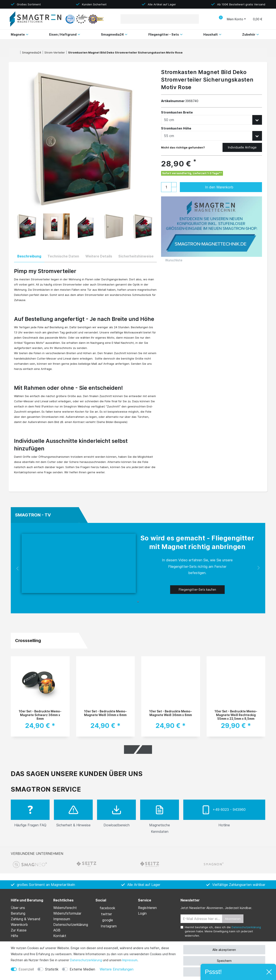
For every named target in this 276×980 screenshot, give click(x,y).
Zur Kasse (19, 930)
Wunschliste (172, 260)
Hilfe (14, 936)
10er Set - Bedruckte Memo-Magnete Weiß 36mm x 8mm (171, 713)
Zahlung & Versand (26, 919)
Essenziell (26, 969)
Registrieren (147, 908)
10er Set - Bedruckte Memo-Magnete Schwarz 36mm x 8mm (40, 715)
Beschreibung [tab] (29, 256)
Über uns (18, 908)
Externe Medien (82, 969)
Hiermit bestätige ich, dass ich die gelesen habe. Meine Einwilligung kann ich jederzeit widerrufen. (223, 931)
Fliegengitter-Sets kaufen (197, 589)
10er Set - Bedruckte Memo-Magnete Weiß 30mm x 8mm (105, 713)
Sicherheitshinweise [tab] (136, 256)
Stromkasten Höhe (176, 128)
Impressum (130, 960)
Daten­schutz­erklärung (86, 960)
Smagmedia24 (32, 52)
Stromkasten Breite (177, 112)
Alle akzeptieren (224, 950)
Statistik (52, 969)
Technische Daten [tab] (63, 256)
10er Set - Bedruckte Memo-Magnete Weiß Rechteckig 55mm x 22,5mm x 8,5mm (236, 715)
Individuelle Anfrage (242, 147)
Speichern (224, 961)
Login (142, 913)
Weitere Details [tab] (99, 256)
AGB (57, 930)
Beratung (18, 913)
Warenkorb (19, 925)
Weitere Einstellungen (117, 969)
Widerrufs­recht (65, 908)
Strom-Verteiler (55, 52)
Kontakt (60, 936)
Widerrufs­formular (67, 913)
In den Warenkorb (229, 187)
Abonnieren (233, 919)
